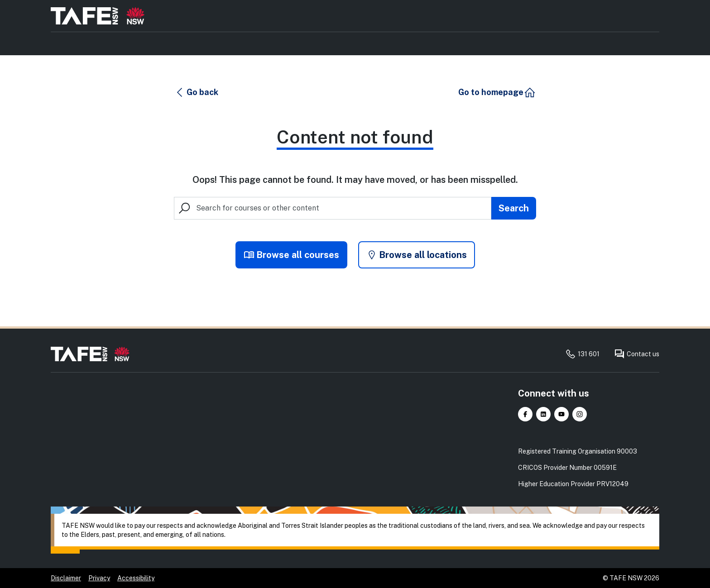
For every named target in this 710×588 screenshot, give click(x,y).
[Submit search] (514, 208)
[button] (197, 92)
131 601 (582, 354)
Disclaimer (66, 578)
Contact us (637, 354)
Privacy (99, 578)
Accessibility (136, 578)
